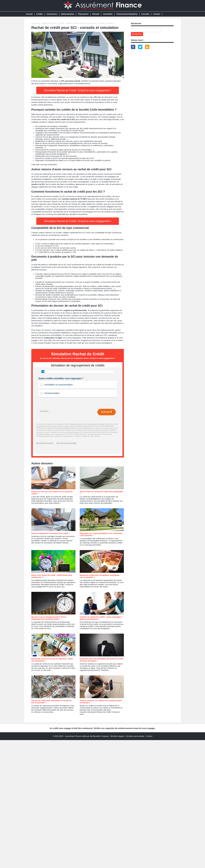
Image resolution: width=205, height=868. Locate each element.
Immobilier (108, 14)
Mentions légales (117, 736)
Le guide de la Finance (49, 23)
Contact (157, 14)
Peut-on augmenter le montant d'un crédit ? (50, 533)
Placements (83, 14)
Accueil (29, 14)
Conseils (145, 14)
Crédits (40, 14)
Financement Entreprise (127, 14)
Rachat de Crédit (72, 23)
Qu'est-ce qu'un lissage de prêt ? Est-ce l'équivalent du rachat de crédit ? (49, 618)
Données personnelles (135, 736)
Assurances (52, 14)
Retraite (96, 14)
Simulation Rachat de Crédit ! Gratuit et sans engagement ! (78, 90)
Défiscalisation (68, 14)
